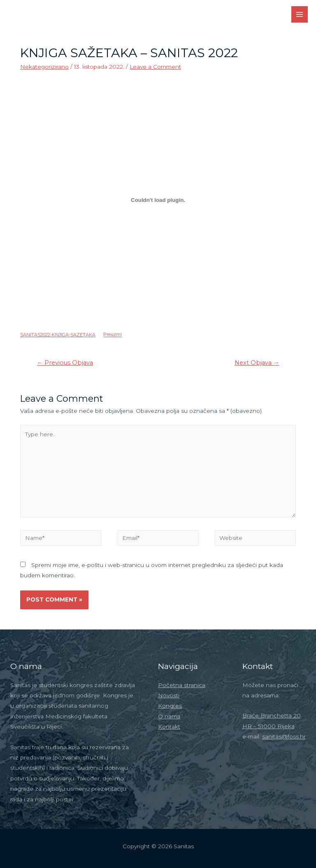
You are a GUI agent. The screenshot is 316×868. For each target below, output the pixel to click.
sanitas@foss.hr (284, 736)
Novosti (169, 695)
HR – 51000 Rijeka (268, 726)
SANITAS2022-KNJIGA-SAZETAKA (58, 335)
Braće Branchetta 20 (272, 715)
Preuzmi (113, 335)
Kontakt (169, 727)
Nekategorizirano (44, 67)
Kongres (170, 706)
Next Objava (257, 363)
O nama (169, 716)
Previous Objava (65, 363)
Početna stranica (182, 685)
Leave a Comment (155, 67)
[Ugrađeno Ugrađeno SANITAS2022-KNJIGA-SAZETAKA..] (158, 200)
